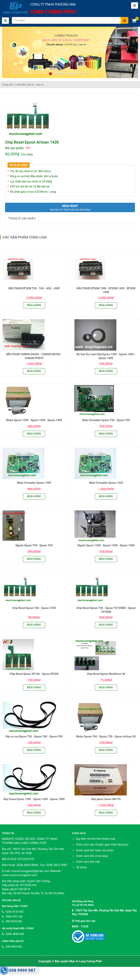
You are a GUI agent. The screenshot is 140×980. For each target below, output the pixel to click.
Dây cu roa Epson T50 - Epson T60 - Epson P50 (34, 736)
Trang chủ (7, 85)
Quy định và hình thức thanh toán (96, 839)
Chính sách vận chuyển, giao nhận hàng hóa (102, 845)
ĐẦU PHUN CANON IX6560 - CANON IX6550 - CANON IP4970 (34, 356)
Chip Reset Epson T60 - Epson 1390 (34, 608)
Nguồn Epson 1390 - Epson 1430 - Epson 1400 (106, 545)
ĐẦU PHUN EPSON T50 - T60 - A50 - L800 (34, 288)
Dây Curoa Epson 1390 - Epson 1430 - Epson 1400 (34, 799)
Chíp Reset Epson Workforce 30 (106, 674)
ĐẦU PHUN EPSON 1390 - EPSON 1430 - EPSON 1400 (106, 290)
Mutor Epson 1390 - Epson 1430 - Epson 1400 (34, 420)
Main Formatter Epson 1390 (34, 483)
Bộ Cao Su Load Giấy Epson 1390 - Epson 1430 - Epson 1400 (106, 356)
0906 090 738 (12, 917)
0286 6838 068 (13, 934)
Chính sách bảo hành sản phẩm (95, 850)
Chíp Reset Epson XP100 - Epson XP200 (34, 674)
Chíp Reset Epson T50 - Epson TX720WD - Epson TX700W (106, 610)
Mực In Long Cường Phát (85, 961)
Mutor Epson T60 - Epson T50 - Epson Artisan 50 (106, 736)
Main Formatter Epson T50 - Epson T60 (106, 420)
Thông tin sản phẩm (22, 218)
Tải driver (81, 867)
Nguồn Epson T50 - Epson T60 (34, 545)
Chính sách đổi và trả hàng (92, 856)
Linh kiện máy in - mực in (30, 85)
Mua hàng (34, 305)
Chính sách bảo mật (88, 862)
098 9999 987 (12, 921)
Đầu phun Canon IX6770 (106, 799)
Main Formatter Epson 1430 (106, 483)
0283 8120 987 (13, 912)
